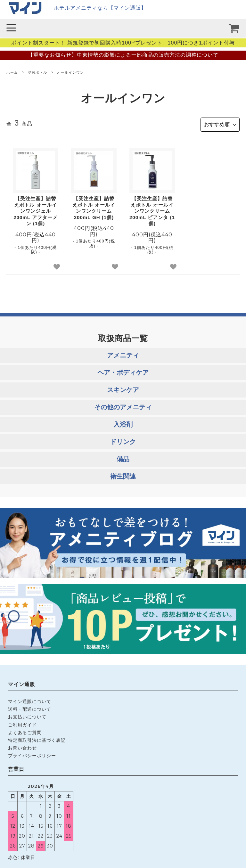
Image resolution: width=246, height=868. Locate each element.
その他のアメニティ (123, 406)
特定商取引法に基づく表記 (37, 739)
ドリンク (123, 440)
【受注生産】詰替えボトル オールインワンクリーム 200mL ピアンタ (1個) (152, 210)
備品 (123, 458)
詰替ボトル (37, 72)
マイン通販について (30, 700)
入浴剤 (123, 423)
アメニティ (123, 354)
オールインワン (70, 72)
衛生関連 (123, 475)
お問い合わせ (22, 747)
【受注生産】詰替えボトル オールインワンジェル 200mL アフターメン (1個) (35, 210)
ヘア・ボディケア (123, 371)
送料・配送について (30, 708)
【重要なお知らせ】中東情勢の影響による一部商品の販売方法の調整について (123, 55)
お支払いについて (27, 716)
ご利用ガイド (22, 724)
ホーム (12, 72)
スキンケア (123, 389)
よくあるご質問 (25, 731)
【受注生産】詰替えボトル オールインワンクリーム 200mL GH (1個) (94, 207)
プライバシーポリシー (32, 754)
